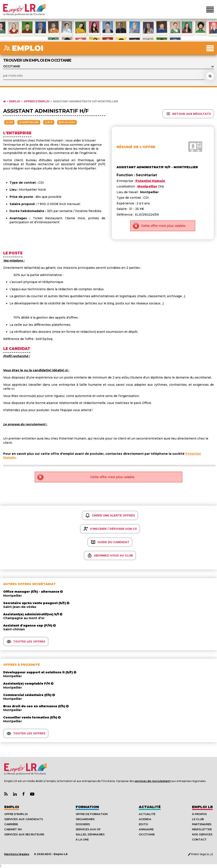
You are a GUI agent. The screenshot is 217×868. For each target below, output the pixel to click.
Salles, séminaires (90, 834)
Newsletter (202, 829)
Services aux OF (88, 829)
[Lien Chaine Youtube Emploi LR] (32, 794)
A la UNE (82, 839)
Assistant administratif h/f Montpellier (86, 101)
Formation (87, 807)
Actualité (150, 807)
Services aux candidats (24, 819)
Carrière (11, 824)
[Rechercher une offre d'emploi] (210, 76)
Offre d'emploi (16, 814)
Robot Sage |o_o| (200, 854)
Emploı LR (202, 807)
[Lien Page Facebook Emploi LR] (23, 794)
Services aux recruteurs (24, 834)
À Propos (199, 814)
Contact (199, 839)
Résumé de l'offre (136, 147)
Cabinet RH (13, 829)
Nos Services (202, 834)
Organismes (85, 819)
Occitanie (147, 834)
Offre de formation (92, 814)
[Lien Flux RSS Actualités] (6, 794)
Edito (143, 824)
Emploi (15, 101)
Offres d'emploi (37, 101)
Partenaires (202, 824)
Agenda (145, 819)
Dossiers (83, 824)
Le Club (198, 819)
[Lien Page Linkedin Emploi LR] (15, 794)
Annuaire (146, 829)
